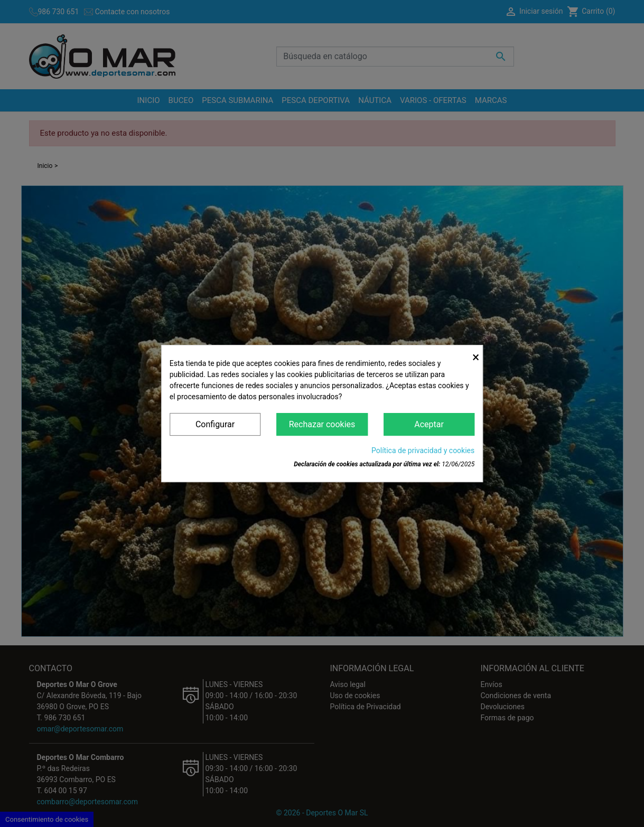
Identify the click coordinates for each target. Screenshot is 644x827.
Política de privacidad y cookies (423, 450)
